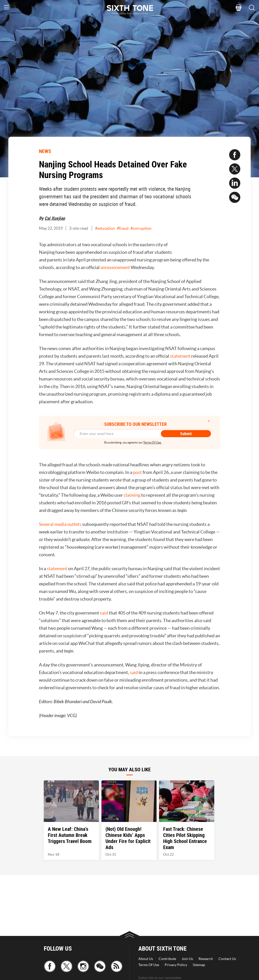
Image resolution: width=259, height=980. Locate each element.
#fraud (123, 228)
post (137, 472)
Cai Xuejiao (55, 218)
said (104, 613)
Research (206, 959)
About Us (146, 959)
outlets (74, 524)
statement (180, 356)
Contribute (167, 959)
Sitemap (199, 965)
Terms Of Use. (152, 442)
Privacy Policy (176, 965)
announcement (115, 267)
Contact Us (227, 959)
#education (105, 228)
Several (46, 524)
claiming (132, 495)
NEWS (45, 151)
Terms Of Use (149, 965)
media (60, 524)
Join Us (187, 959)
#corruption (141, 228)
